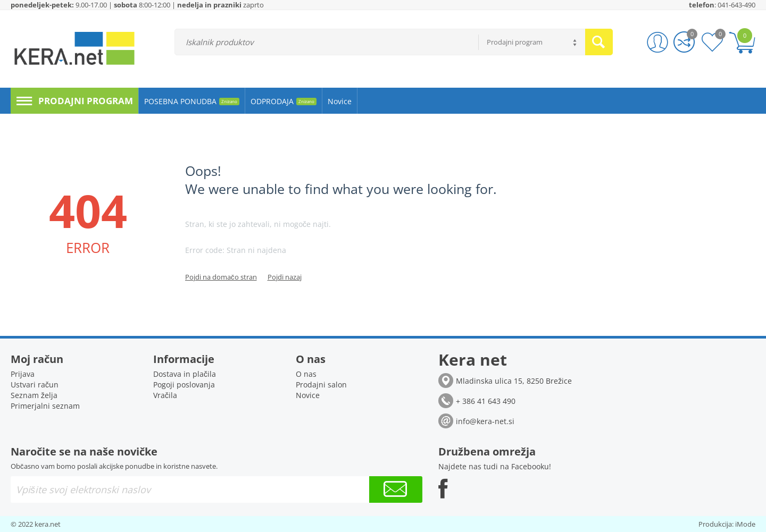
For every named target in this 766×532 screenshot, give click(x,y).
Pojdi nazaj (285, 277)
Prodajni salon (321, 385)
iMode (745, 524)
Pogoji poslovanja (184, 385)
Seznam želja (34, 395)
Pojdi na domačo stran (221, 277)
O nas (306, 374)
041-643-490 (736, 5)
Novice (308, 395)
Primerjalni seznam (45, 406)
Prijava (23, 374)
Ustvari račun (35, 385)
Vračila (165, 395)
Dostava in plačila (185, 374)
